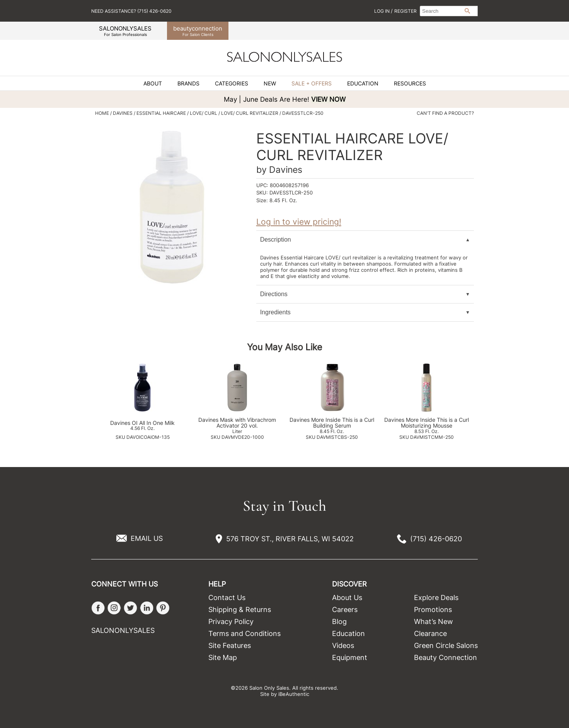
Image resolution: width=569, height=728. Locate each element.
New (270, 84)
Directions (274, 294)
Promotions (433, 610)
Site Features (230, 645)
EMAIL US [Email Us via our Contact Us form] (147, 538)
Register (405, 11)
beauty (198, 31)
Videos (343, 645)
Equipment (350, 657)
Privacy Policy (231, 621)
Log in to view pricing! (299, 222)
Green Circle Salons (446, 645)
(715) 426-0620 (436, 539)
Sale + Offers (312, 84)
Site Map (223, 657)
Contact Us (227, 598)
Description (276, 240)
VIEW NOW (328, 99)
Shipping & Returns (240, 610)
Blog (339, 621)
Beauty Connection (445, 657)
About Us (347, 598)
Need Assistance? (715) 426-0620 (131, 11)
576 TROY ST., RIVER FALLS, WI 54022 (290, 539)
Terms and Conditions (244, 633)
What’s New (434, 621)
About (153, 84)
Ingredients (275, 312)
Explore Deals (436, 598)
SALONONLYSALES (125, 31)
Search (467, 11)
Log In (382, 11)
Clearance (430, 633)
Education (363, 84)
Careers (345, 610)
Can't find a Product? (445, 113)
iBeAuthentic (294, 694)
